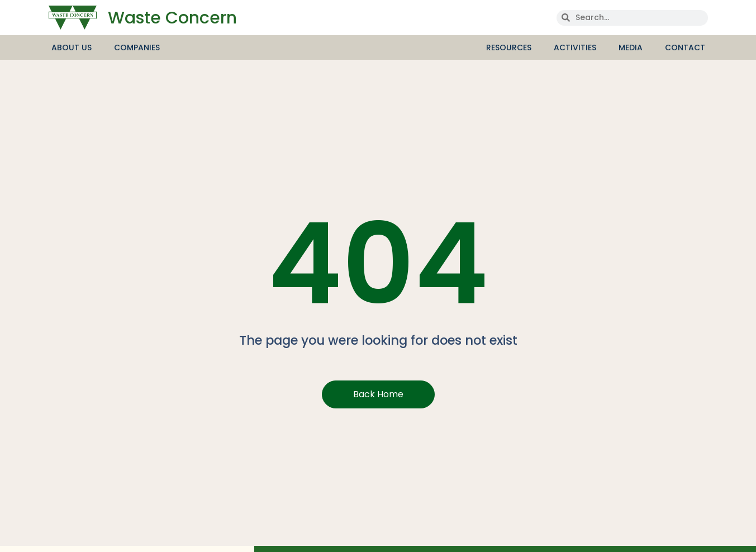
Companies (137, 47)
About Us (74, 47)
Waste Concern (172, 18)
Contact (685, 47)
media (633, 47)
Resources (512, 47)
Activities (578, 47)
